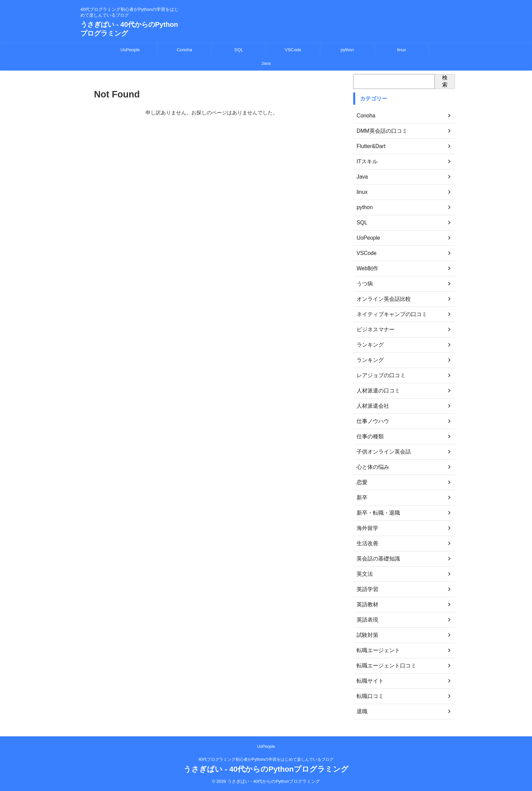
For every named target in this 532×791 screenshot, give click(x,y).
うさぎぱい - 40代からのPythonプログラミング (266, 769)
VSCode (293, 50)
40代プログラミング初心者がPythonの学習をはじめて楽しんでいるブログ (266, 759)
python (347, 50)
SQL (239, 50)
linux (402, 50)
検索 (445, 81)
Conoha (185, 50)
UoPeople (130, 50)
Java (266, 63)
